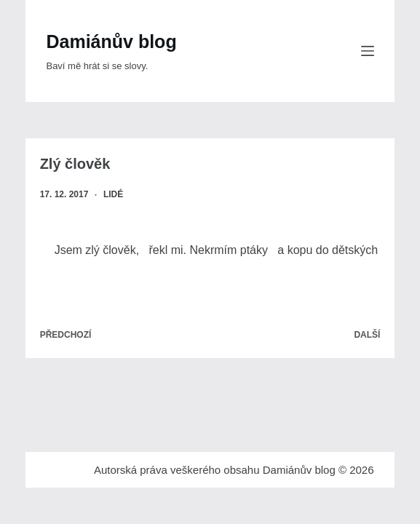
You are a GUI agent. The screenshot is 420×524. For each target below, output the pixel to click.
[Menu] (368, 51)
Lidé (113, 194)
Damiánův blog (111, 41)
